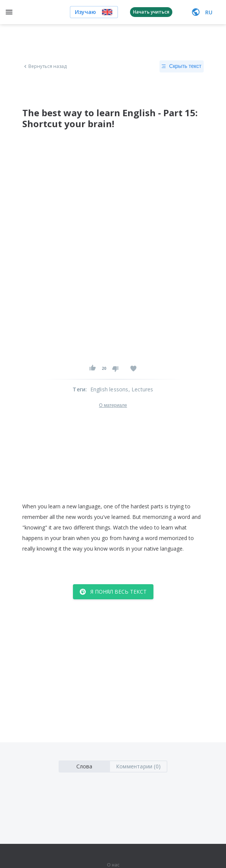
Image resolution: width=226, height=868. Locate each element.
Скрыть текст (182, 66)
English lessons (109, 389)
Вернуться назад (45, 66)
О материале (113, 405)
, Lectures (141, 389)
